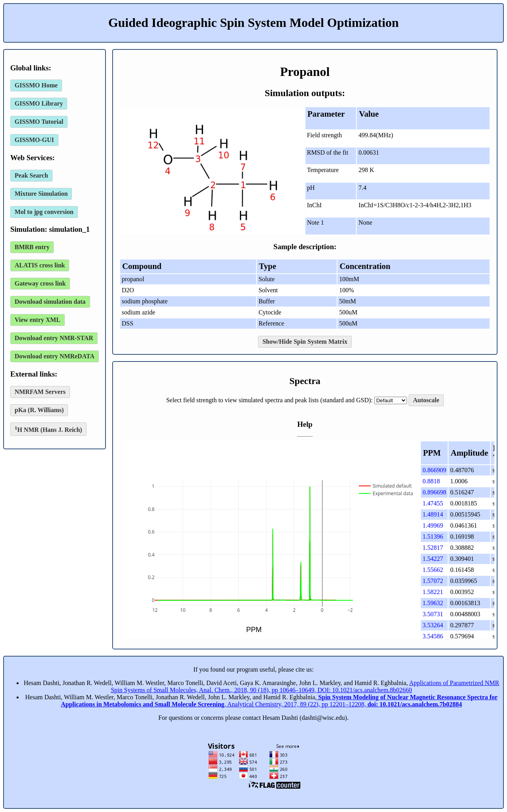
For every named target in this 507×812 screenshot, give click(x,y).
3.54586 (433, 636)
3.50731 (433, 614)
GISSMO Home (36, 85)
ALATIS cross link (40, 265)
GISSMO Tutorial (39, 122)
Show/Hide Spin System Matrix (305, 342)
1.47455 (433, 503)
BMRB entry (32, 247)
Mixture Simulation (41, 194)
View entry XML (38, 320)
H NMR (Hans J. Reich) (48, 429)
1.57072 (433, 581)
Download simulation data (50, 302)
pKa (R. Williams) (39, 410)
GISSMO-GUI (34, 140)
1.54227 (433, 559)
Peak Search (31, 175)
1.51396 (433, 537)
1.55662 (433, 570)
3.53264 (433, 625)
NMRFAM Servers (40, 392)
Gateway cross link (40, 283)
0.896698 (434, 492)
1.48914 (433, 514)
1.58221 (433, 592)
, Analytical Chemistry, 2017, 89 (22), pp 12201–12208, (279, 701)
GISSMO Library (39, 103)
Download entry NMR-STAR (54, 338)
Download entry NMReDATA (55, 356)
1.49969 (433, 525)
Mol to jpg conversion (44, 212)
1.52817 (433, 548)
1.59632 (433, 603)
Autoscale (426, 400)
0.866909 (434, 470)
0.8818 (431, 481)
